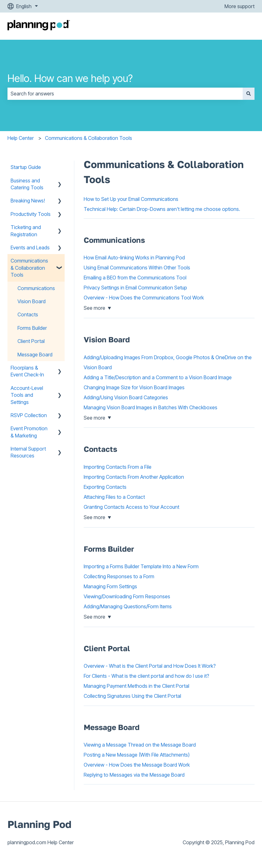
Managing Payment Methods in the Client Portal (136, 686)
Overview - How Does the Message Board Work (137, 765)
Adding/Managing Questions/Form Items (128, 606)
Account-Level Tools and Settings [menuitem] (27, 395)
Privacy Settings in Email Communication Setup (135, 288)
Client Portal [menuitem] (31, 341)
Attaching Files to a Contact (114, 497)
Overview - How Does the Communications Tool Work (144, 298)
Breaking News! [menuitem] (28, 201)
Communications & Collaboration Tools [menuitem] (29, 268)
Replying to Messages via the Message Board (134, 775)
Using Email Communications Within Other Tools (137, 268)
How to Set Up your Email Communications (131, 199)
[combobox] (125, 94)
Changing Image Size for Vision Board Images (134, 387)
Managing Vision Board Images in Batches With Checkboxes (151, 407)
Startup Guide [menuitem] (26, 167)
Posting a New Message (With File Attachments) (137, 755)
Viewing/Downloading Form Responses (127, 596)
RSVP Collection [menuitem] (29, 415)
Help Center (21, 138)
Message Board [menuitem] (35, 355)
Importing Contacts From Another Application (134, 477)
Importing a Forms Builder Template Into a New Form (141, 566)
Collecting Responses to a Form (119, 576)
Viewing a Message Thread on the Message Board (140, 745)
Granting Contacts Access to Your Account (131, 507)
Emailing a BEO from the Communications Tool (135, 278)
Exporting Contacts (105, 487)
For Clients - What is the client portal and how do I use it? (146, 676)
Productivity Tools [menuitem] (31, 214)
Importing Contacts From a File (118, 467)
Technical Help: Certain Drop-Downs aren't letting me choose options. (162, 209)
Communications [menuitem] (36, 288)
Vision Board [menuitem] (32, 301)
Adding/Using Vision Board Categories (126, 397)
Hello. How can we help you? (70, 78)
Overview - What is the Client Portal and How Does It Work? (150, 666)
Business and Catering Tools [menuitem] (27, 184)
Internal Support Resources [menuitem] (28, 452)
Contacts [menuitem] (28, 314)
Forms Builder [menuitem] (32, 328)
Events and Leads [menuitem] (30, 248)
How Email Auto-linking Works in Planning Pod (134, 258)
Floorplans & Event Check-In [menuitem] (27, 371)
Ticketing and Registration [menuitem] (26, 231)
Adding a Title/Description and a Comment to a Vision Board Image (158, 377)
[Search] (249, 94)
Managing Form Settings (110, 586)
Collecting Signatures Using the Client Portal (132, 696)
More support (240, 6)
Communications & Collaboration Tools (89, 138)
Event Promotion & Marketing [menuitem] (29, 432)
